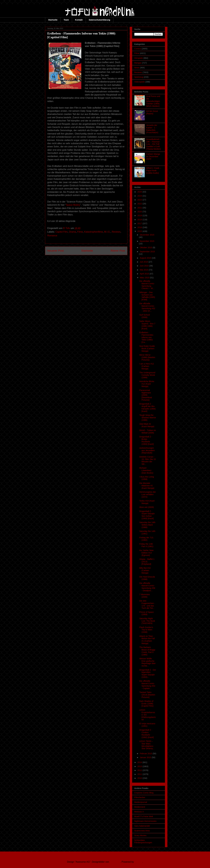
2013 (140, 766)
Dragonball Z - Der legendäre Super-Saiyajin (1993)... (148, 673)
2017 (140, 223)
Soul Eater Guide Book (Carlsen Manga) (147, 349)
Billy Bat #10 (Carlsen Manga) (145, 570)
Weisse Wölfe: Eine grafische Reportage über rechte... (147, 662)
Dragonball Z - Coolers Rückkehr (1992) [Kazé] (146, 734)
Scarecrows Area (142, 831)
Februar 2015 (146, 754)
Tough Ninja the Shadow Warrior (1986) (148, 418)
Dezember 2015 (147, 235)
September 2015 (147, 252)
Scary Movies (140, 835)
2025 (140, 192)
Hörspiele (139, 58)
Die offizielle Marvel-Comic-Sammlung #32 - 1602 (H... (147, 307)
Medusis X (139, 812)
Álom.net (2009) (147, 507)
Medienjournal (141, 802)
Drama (72, 232)
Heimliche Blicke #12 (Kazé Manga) (147, 384)
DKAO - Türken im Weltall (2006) (148, 432)
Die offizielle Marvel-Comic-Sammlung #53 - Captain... (147, 685)
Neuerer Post (56, 251)
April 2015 (145, 274)
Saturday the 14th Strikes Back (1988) (147, 525)
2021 (140, 208)
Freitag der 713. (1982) (146, 539)
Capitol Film (62, 232)
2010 (140, 778)
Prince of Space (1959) (146, 613)
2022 (140, 204)
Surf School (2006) (144, 316)
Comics (138, 49)
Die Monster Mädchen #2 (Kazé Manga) (147, 486)
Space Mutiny (73, 205)
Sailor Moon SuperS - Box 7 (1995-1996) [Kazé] (147, 325)
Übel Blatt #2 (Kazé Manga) (147, 425)
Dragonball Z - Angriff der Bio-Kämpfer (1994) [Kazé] (147, 407)
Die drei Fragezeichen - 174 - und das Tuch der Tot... (147, 604)
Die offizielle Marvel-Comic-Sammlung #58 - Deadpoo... (147, 587)
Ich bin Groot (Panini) (152, 112)
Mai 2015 (144, 270)
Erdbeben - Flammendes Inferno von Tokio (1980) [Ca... (146, 337)
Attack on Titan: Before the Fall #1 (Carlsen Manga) (147, 640)
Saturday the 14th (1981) (147, 532)
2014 (140, 762)
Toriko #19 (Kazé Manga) (147, 502)
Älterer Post (118, 251)
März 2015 (145, 278)
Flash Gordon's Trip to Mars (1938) (146, 630)
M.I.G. (107, 232)
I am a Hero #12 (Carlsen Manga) (147, 366)
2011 (140, 774)
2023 (140, 200)
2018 (140, 220)
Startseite (53, 20)
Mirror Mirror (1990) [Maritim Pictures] (147, 357)
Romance (52, 236)
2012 (140, 770)
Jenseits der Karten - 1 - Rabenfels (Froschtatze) (152, 129)
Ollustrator (115, 862)
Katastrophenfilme (94, 232)
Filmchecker (140, 797)
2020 (140, 212)
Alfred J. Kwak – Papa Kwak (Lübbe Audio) (154, 171)
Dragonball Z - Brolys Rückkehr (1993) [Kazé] (146, 440)
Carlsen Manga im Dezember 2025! (153, 156)
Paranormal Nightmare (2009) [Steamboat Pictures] (146, 395)
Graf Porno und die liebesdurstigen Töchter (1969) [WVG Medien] (153, 101)
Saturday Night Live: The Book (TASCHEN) (147, 621)
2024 (140, 196)
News (137, 68)
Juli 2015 (144, 262)
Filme (80, 232)
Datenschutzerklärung (99, 20)
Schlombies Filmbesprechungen (143, 841)
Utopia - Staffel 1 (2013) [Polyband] (147, 562)
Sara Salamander (142, 826)
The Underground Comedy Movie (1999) (147, 375)
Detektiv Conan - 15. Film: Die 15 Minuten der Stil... (147, 460)
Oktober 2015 (146, 248)
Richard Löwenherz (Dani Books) (146, 470)
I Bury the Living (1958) (147, 478)
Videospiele (140, 82)
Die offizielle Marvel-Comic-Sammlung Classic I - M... (147, 285)
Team (66, 20)
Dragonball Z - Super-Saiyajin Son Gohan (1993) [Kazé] (147, 515)
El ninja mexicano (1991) (147, 725)
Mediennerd (140, 807)
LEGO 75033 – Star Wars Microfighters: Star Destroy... (147, 745)
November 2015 (147, 241)
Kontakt (79, 20)
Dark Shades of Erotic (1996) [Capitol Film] (146, 704)
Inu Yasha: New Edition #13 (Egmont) (146, 553)
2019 (140, 216)
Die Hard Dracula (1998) (147, 578)
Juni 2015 (145, 266)
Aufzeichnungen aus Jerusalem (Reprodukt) (147, 450)
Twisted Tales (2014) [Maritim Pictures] (147, 695)
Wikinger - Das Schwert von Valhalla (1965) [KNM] (147, 296)
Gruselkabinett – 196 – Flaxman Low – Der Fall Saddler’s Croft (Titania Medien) (154, 144)
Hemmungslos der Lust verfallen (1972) (148, 494)
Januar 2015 (146, 757)
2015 (140, 231)
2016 (140, 227)
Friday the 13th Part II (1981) (146, 545)
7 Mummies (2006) (144, 596)
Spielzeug (139, 77)
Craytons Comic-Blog (144, 793)
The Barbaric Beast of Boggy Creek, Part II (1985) (147, 651)
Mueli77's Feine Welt (144, 816)
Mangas (138, 63)
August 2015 (146, 258)
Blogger (138, 862)
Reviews (116, 232)
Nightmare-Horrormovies (145, 821)
